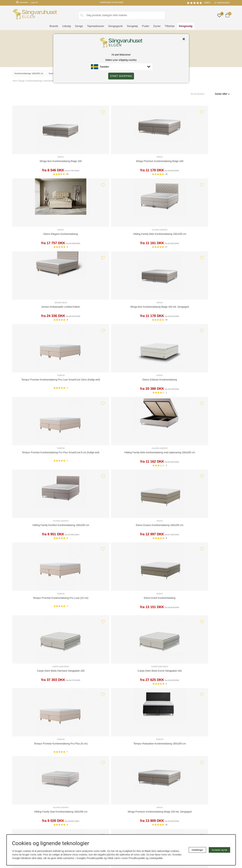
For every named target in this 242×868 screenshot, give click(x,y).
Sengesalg (186, 26)
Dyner (157, 26)
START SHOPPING (121, 76)
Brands (54, 26)
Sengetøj (132, 26)
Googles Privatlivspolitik (90, 858)
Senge (79, 26)
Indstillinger (197, 850)
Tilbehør (170, 26)
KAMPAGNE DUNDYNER (111, 2)
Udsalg (67, 26)
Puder (146, 26)
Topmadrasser (96, 26)
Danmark (22, 2)
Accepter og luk (219, 850)
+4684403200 (223, 3)
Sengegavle (115, 26)
